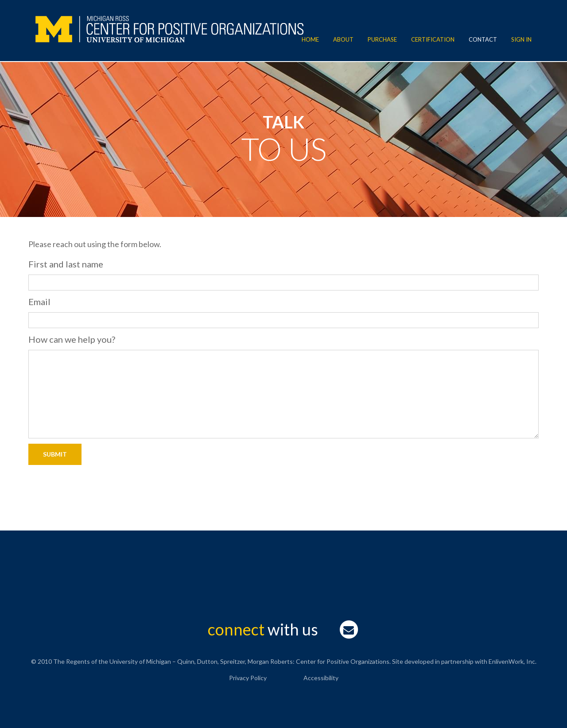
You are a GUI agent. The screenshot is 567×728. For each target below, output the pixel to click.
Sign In (521, 39)
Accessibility (321, 678)
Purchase (382, 39)
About (343, 39)
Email (39, 302)
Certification (433, 39)
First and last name (66, 264)
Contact (483, 39)
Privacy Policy (248, 678)
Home (310, 39)
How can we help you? (72, 339)
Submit (55, 454)
